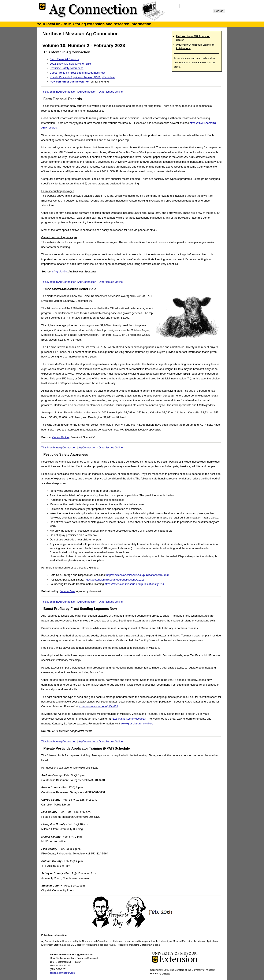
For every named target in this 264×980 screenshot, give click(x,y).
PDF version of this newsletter (70, 82)
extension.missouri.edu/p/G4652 (98, 706)
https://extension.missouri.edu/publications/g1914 (134, 584)
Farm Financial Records (64, 59)
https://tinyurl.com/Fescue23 (129, 719)
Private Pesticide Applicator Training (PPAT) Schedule (82, 77)
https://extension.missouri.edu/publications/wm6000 (137, 575)
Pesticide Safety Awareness (67, 68)
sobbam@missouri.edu (62, 973)
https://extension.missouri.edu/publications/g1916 (115, 580)
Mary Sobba (60, 271)
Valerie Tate (67, 591)
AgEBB (166, 973)
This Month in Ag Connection (59, 92)
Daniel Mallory (61, 437)
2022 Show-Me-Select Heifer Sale (70, 64)
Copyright (155, 970)
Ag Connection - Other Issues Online (100, 92)
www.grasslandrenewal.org (137, 723)
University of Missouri (203, 970)
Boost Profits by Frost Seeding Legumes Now (77, 73)
